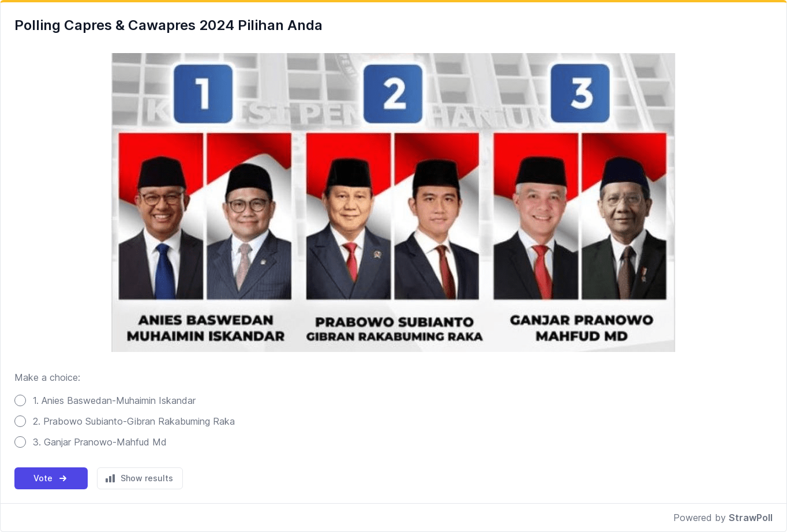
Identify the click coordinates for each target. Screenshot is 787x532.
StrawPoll (751, 518)
